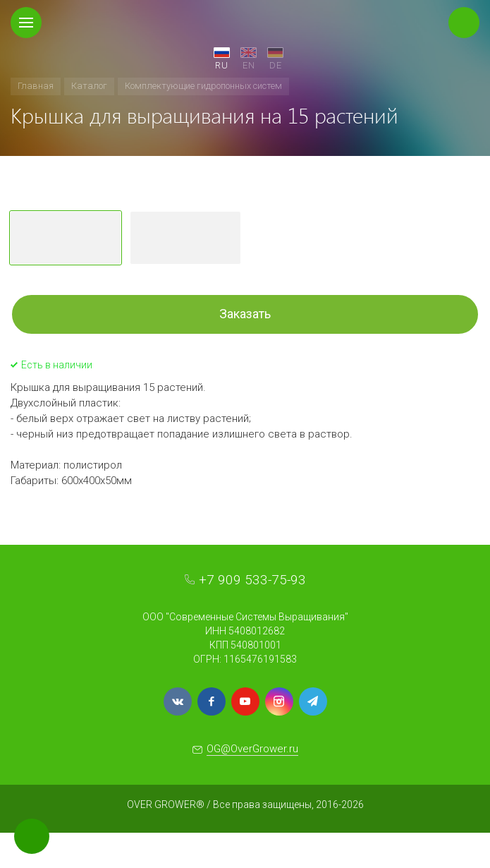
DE (276, 65)
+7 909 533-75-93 (252, 580)
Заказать (245, 314)
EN (249, 65)
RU (222, 65)
